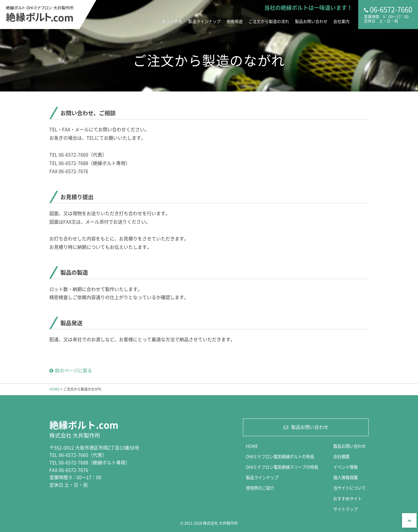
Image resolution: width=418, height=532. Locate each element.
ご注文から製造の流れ (269, 21)
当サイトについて (349, 488)
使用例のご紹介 (260, 488)
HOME (54, 389)
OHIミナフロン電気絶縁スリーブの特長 (282, 467)
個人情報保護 (345, 477)
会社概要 (341, 456)
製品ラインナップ (204, 21)
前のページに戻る (71, 370)
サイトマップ (345, 509)
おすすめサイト (347, 499)
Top (409, 520)
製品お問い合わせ (311, 21)
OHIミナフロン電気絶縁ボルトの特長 (280, 456)
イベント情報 (345, 467)
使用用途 (235, 21)
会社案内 (341, 21)
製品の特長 (172, 21)
